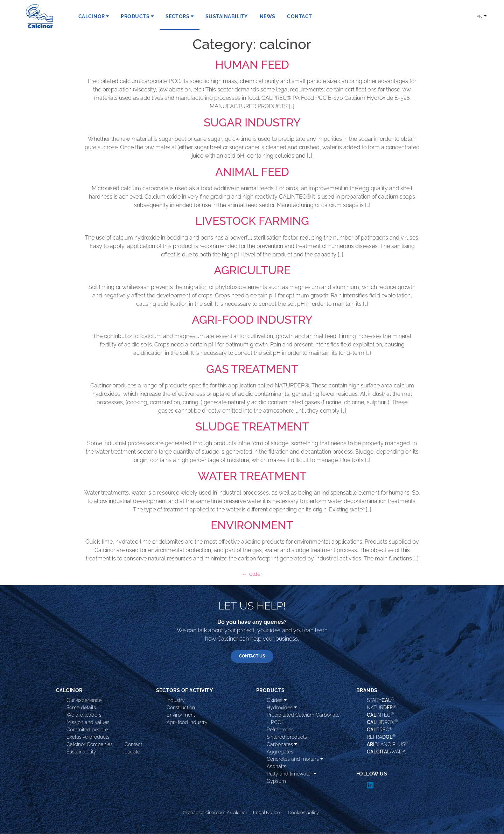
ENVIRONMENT (252, 525)
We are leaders (84, 715)
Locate (132, 752)
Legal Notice (267, 813)
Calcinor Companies (90, 745)
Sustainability (81, 752)
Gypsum (276, 781)
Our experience (84, 701)
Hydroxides (282, 708)
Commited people (87, 730)
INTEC (380, 715)
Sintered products (287, 737)
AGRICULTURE (252, 270)
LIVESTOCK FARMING (252, 221)
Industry (176, 701)
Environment (181, 715)
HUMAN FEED (252, 65)
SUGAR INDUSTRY (252, 122)
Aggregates (280, 752)
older (252, 574)
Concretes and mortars (295, 759)
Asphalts (276, 767)
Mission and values (88, 723)
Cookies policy (303, 813)
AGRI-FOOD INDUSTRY (252, 320)
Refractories (280, 730)
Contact (133, 745)
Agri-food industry (187, 723)
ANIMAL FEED (252, 172)
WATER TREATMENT (252, 476)
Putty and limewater (292, 774)
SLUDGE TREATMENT (252, 426)
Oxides (277, 701)
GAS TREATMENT (252, 369)
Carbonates (282, 745)
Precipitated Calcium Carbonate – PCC (303, 719)
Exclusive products (88, 737)
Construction (181, 708)
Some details (81, 708)
